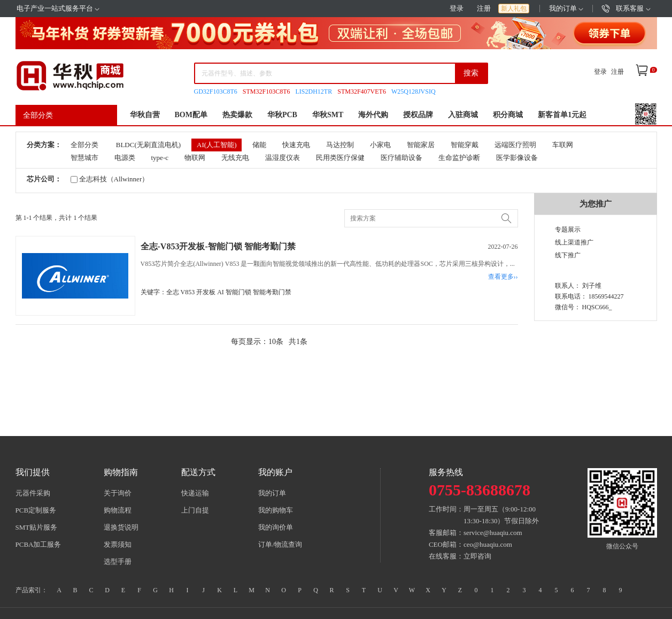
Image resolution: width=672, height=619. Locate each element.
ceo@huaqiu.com (488, 544)
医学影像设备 (517, 158)
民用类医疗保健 (340, 158)
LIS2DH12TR (314, 91)
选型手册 (118, 561)
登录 (457, 8)
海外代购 (373, 115)
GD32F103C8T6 (216, 91)
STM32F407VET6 (362, 91)
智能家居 (421, 145)
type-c (160, 158)
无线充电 (235, 158)
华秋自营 (145, 115)
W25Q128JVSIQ (414, 91)
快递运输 (195, 493)
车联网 (563, 145)
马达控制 (340, 145)
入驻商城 (463, 115)
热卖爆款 (237, 115)
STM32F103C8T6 (267, 91)
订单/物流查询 (280, 544)
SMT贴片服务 (37, 527)
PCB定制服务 (36, 510)
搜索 (471, 73)
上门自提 (195, 510)
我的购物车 (276, 510)
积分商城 (508, 115)
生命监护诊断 (459, 158)
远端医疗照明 (515, 145)
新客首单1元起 (562, 115)
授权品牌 (418, 115)
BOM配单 (191, 115)
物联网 (195, 158)
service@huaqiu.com (493, 533)
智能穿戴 (465, 145)
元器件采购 (33, 493)
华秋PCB (282, 115)
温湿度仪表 (283, 158)
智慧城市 (84, 158)
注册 (484, 8)
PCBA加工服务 (38, 544)
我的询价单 (276, 527)
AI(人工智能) (217, 145)
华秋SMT (328, 115)
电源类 (125, 158)
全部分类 (38, 115)
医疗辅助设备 (401, 158)
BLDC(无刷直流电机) (148, 145)
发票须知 (118, 544)
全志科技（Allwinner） (110, 179)
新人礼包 (514, 9)
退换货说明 (121, 527)
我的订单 (566, 8)
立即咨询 (477, 556)
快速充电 (296, 145)
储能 (259, 145)
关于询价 (118, 493)
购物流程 (118, 510)
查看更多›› (503, 277)
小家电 (380, 145)
